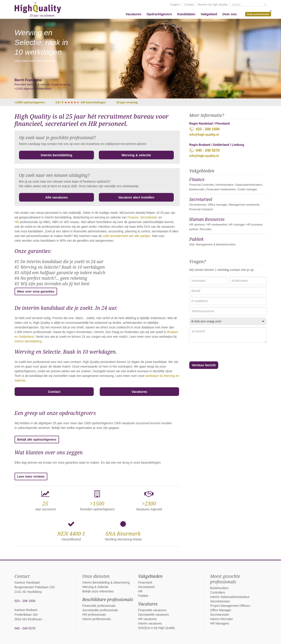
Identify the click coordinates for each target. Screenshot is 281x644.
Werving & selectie (136, 155)
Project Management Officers (230, 606)
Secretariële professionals (100, 610)
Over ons (229, 14)
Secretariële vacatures (153, 615)
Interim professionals (97, 619)
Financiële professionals (99, 606)
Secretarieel (148, 217)
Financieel (145, 582)
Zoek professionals (259, 14)
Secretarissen (220, 615)
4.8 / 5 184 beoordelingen (81, 102)
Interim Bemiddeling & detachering (106, 582)
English (175, 5)
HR (17, 222)
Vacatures (133, 14)
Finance (133, 217)
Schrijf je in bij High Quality (156, 628)
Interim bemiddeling (56, 155)
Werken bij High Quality (213, 5)
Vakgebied (209, 14)
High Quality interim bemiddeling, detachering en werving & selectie (38, 10)
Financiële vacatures (152, 610)
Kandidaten (186, 14)
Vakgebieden (150, 576)
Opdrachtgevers (159, 14)
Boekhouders (219, 588)
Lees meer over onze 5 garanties (36, 61)
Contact (189, 5)
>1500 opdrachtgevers (30, 102)
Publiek (197, 239)
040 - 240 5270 (205, 150)
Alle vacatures (57, 197)
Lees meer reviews (31, 476)
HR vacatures (147, 619)
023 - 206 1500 (205, 129)
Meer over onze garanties (36, 291)
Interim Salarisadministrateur (230, 597)
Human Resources (207, 219)
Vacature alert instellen (136, 197)
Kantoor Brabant (26, 610)
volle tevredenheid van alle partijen (127, 236)
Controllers (218, 592)
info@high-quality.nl (204, 135)
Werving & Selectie (95, 587)
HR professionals (94, 615)
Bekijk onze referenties (98, 591)
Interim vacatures (150, 623)
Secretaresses (220, 601)
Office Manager (221, 610)
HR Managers (220, 623)
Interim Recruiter (221, 619)
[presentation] (213, 352)
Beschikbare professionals (108, 600)
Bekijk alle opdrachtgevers (37, 440)
